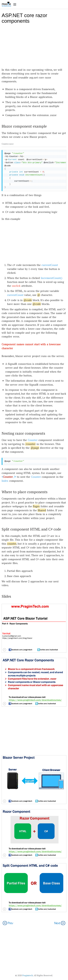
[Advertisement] (34, 47)
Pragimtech (28, 975)
